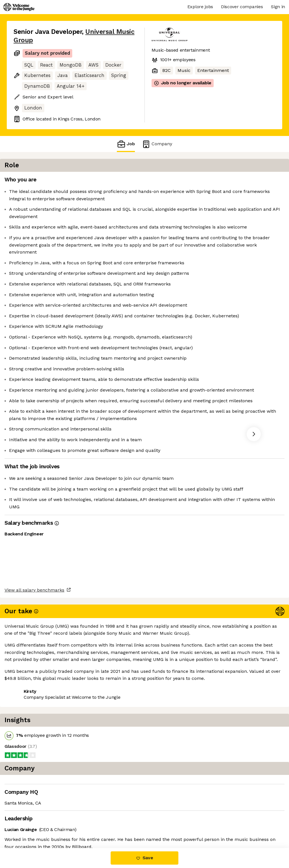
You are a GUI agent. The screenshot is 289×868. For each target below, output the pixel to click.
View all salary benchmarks (41, 792)
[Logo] (19, 7)
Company (157, 144)
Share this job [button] (29, 814)
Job (126, 144)
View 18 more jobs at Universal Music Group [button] (61, 824)
